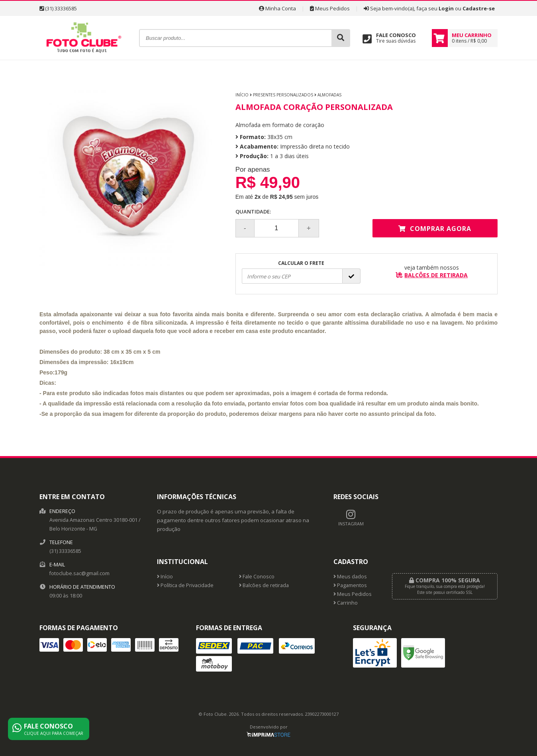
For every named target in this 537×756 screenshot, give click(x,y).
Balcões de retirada (264, 585)
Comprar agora (435, 229)
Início (242, 95)
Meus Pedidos (330, 8)
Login (446, 8)
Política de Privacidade (185, 585)
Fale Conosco (257, 577)
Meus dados (350, 577)
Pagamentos (350, 585)
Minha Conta (277, 8)
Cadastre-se (479, 8)
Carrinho (346, 603)
